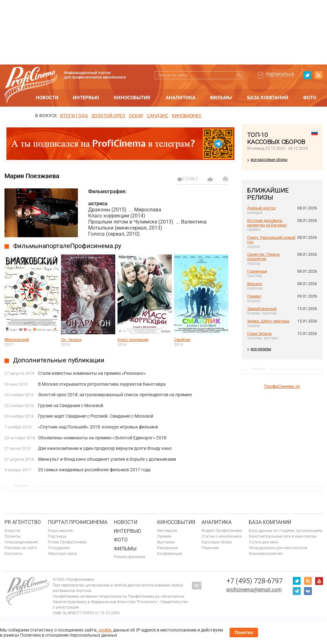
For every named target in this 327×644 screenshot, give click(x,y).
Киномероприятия (266, 554)
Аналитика (181, 98)
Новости (47, 98)
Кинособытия (132, 98)
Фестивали (167, 531)
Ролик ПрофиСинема (67, 542)
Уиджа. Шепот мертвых (268, 321)
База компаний (268, 98)
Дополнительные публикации (59, 360)
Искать (239, 75)
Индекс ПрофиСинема (222, 531)
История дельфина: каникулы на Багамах (267, 223)
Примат (254, 296)
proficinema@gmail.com (254, 590)
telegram (297, 591)
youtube (319, 581)
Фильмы (221, 98)
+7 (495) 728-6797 (255, 581)
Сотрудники (59, 548)
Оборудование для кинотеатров (278, 548)
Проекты (12, 536)
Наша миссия (60, 531)
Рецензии (210, 548)
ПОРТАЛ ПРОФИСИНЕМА (78, 522)
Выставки (166, 542)
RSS (318, 75)
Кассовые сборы (217, 542)
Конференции (170, 554)
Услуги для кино (264, 542)
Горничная (257, 271)
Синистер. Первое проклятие (263, 257)
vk (308, 591)
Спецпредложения (21, 542)
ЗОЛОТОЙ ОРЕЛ (108, 116)
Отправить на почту (225, 178)
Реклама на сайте (21, 548)
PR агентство (23, 522)
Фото (310, 98)
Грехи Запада (259, 334)
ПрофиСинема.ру (282, 386)
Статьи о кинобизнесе (222, 536)
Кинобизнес (187, 116)
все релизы (261, 349)
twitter (307, 75)
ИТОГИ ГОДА (74, 116)
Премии (164, 536)
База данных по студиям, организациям (285, 531)
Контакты (13, 554)
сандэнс (158, 116)
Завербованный (262, 309)
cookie (105, 630)
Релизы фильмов (129, 557)
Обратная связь (63, 554)
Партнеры (57, 536)
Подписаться (280, 74)
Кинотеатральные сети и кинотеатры (283, 536)
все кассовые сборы (269, 160)
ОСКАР (136, 116)
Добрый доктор (261, 208)
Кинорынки (167, 548)
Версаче (255, 284)
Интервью (86, 98)
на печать (210, 179)
